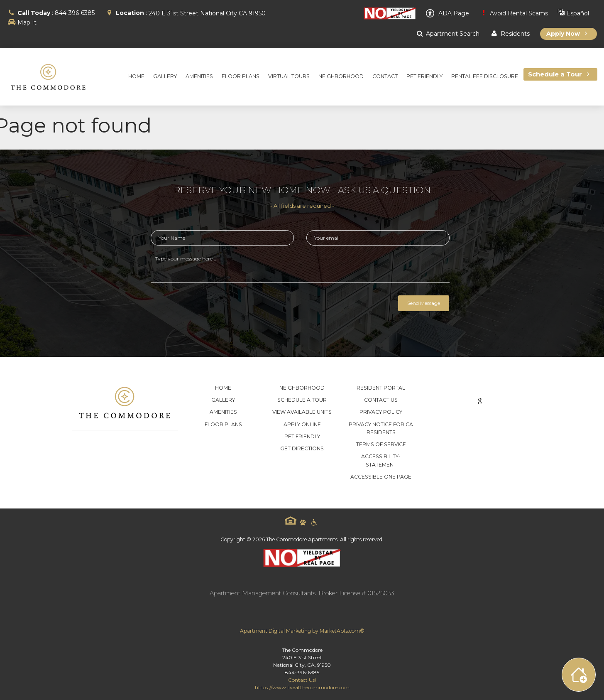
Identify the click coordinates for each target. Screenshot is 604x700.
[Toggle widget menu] (579, 675)
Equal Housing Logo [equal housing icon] (291, 521)
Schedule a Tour (302, 400)
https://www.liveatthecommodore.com (302, 687)
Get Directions (302, 448)
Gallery (223, 400)
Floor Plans (223, 424)
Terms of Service (381, 444)
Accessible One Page (381, 477)
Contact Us (381, 400)
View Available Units (302, 412)
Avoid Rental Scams (514, 13)
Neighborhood (302, 388)
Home (223, 388)
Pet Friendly (302, 436)
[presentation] (214, 307)
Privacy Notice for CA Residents (381, 428)
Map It (27, 22)
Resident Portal (381, 388)
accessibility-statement (381, 460)
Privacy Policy (381, 412)
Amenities (223, 412)
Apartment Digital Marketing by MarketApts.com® (302, 631)
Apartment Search (447, 34)
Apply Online (302, 424)
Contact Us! (302, 680)
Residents (509, 34)
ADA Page (447, 13)
